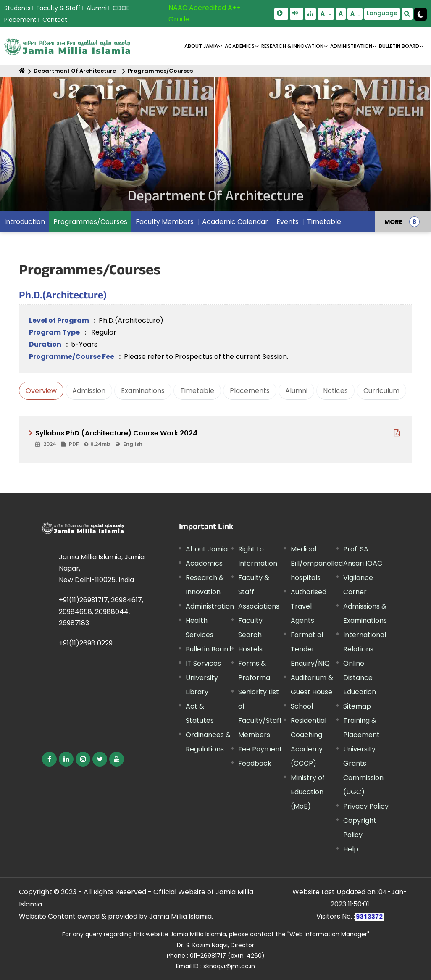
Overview (41, 391)
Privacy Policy (366, 806)
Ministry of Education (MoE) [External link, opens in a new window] (308, 792)
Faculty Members (165, 222)
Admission (89, 391)
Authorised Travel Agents (309, 606)
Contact (55, 20)
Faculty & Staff (59, 8)
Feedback (255, 763)
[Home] (22, 71)
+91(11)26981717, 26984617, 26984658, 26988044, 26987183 (101, 611)
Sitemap (357, 706)
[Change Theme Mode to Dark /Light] (420, 14)
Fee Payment (260, 749)
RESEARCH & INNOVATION (292, 46)
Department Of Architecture (75, 71)
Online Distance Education (360, 678)
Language (382, 13)
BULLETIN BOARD (399, 46)
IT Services (203, 663)
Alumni (97, 8)
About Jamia (201, 46)
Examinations (143, 391)
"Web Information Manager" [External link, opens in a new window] (328, 934)
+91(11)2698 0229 (86, 643)
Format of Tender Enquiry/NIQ (310, 649)
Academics (204, 563)
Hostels (250, 649)
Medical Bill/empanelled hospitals (317, 563)
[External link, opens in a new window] (219, 439)
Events (288, 222)
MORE (393, 222)
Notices (335, 391)
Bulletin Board (208, 649)
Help (351, 849)
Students (17, 8)
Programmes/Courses (160, 71)
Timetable (324, 222)
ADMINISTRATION (351, 46)
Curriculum (381, 391)
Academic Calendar (235, 222)
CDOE (121, 8)
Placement (20, 20)
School (302, 706)
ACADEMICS (240, 46)
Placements (250, 391)
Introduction (25, 222)
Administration (210, 606)
